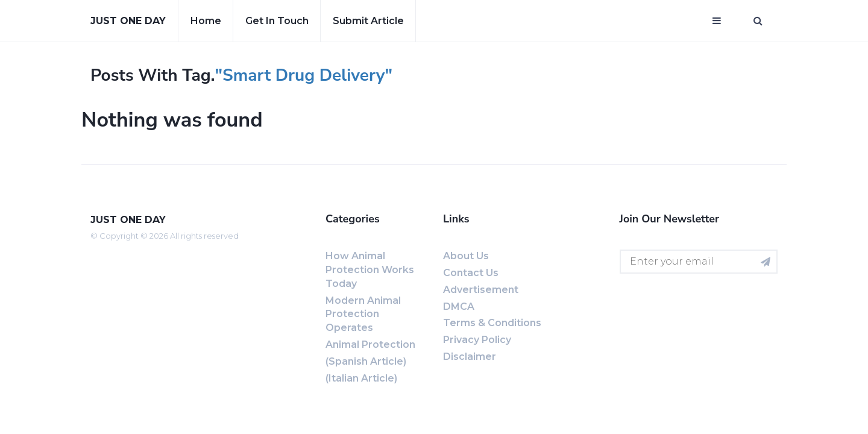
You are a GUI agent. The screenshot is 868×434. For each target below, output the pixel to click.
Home (206, 21)
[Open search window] (758, 21)
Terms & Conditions (492, 323)
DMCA (459, 307)
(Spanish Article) (366, 361)
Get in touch (277, 21)
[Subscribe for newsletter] (766, 262)
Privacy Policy (477, 340)
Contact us (471, 273)
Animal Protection (370, 344)
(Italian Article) (361, 378)
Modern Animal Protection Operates (363, 314)
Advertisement (481, 290)
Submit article (368, 21)
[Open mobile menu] (717, 21)
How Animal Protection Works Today (370, 270)
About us (466, 256)
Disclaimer (470, 357)
